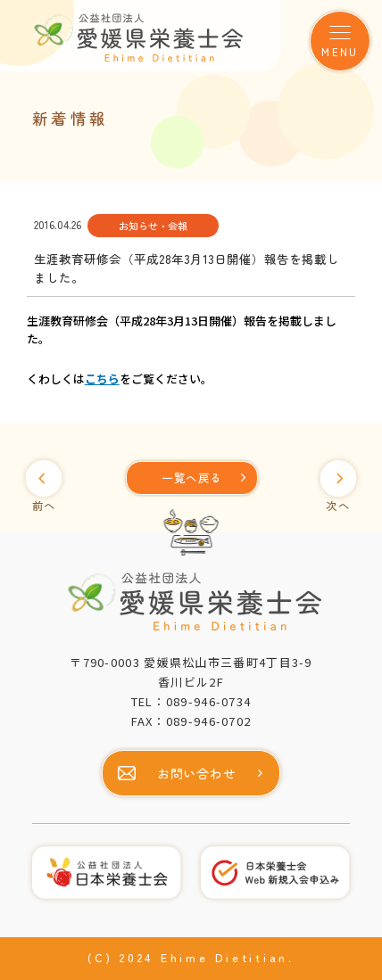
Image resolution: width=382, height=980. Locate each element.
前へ (44, 506)
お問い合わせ (196, 773)
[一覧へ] (192, 478)
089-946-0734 (209, 701)
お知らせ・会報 (153, 226)
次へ (338, 506)
